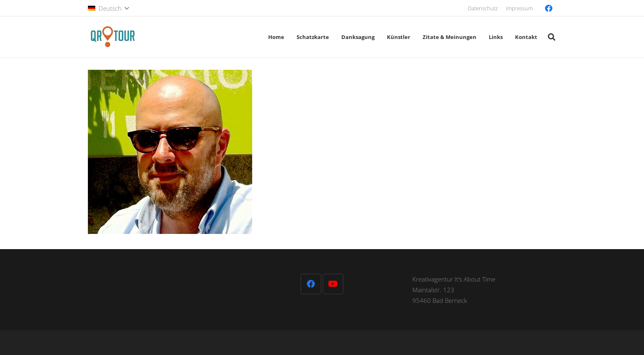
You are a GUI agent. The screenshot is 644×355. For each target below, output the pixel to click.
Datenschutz (483, 8)
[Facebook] (549, 8)
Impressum (519, 8)
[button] (108, 8)
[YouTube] (333, 284)
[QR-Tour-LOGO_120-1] (113, 37)
